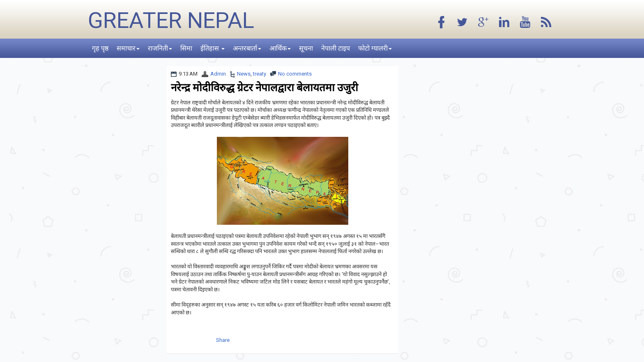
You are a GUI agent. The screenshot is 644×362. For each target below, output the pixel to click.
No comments (295, 74)
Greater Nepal (171, 20)
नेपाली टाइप (336, 48)
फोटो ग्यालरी (375, 48)
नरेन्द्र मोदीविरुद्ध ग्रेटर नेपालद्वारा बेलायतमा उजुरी (264, 88)
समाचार (128, 48)
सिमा (186, 48)
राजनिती (160, 48)
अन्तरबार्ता (247, 48)
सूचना (306, 48)
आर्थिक (280, 48)
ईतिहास (213, 48)
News (244, 74)
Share (223, 340)
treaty (260, 74)
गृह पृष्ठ (100, 48)
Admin (218, 74)
